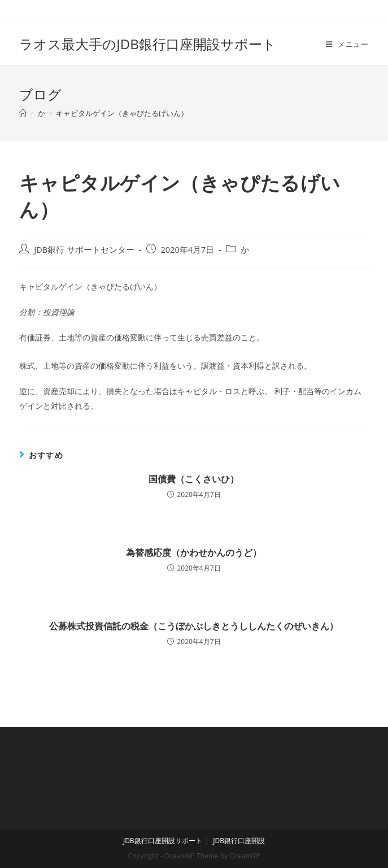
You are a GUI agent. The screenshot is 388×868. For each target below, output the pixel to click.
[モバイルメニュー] (347, 44)
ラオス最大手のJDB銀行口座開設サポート (147, 44)
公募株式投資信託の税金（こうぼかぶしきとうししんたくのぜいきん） (194, 626)
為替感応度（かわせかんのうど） (194, 552)
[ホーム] (23, 113)
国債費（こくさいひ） (194, 479)
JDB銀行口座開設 (239, 841)
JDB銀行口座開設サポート (163, 841)
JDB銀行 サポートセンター (84, 250)
